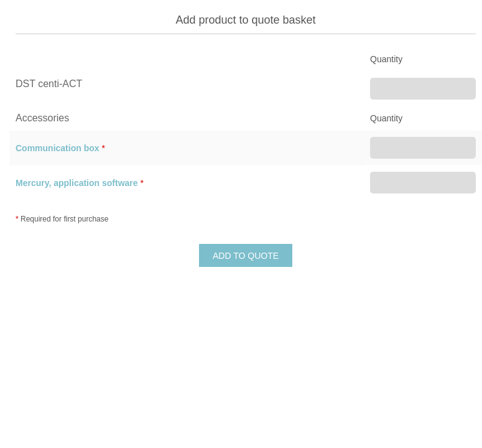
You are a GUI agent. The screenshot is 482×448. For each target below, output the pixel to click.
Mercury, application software (77, 183)
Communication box (58, 148)
